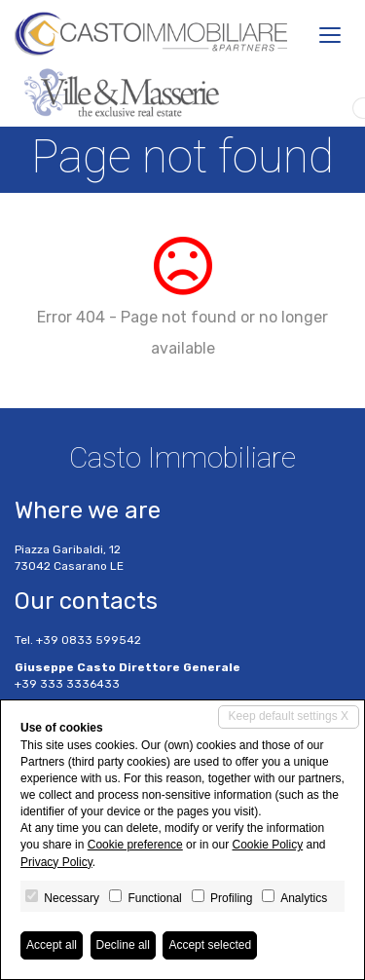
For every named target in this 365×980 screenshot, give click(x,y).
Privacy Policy (56, 862)
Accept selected (210, 945)
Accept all (52, 945)
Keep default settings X (289, 716)
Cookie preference (135, 845)
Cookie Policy (267, 845)
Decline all (123, 945)
